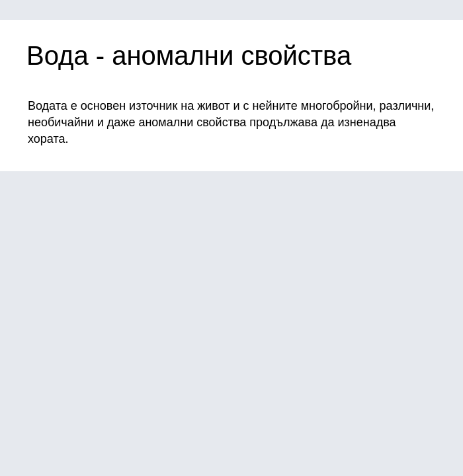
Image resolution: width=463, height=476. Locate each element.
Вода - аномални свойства (189, 56)
